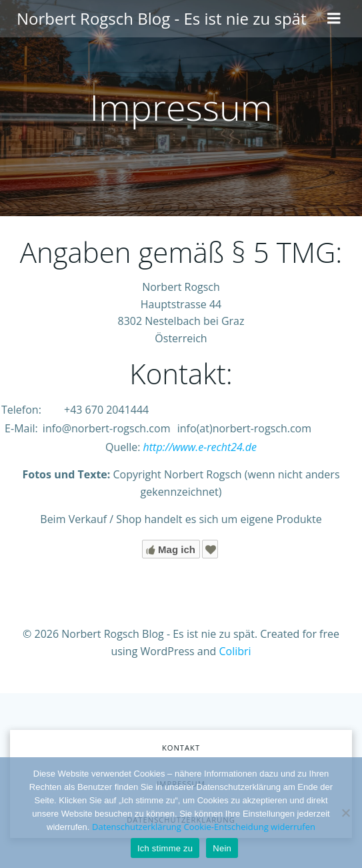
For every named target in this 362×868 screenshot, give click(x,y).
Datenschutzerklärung (137, 827)
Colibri (235, 651)
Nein (222, 848)
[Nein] (345, 813)
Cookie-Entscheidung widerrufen (250, 827)
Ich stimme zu (165, 848)
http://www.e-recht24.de (200, 447)
